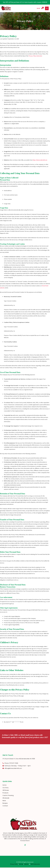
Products (5, 793)
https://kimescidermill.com (40, 161)
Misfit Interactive (35, 865)
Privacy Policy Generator (35, 56)
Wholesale (6, 798)
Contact (5, 806)
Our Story (6, 788)
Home (4, 785)
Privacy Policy (14, 865)
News (4, 801)
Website (26, 865)
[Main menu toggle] (47, 9)
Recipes (5, 804)
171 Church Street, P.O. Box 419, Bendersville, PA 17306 (19, 759)
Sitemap (21, 865)
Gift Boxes (6, 791)
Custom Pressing (8, 796)
